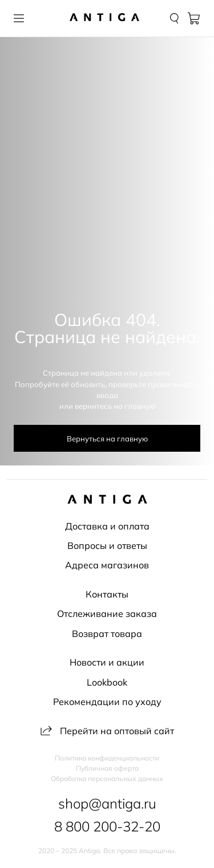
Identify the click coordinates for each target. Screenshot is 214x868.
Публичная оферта (107, 769)
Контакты (107, 594)
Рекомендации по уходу (107, 702)
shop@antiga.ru (107, 803)
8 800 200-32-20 (107, 826)
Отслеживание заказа (107, 614)
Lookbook (107, 682)
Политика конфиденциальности (107, 758)
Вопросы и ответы (107, 546)
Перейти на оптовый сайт (107, 731)
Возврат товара (107, 634)
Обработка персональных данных (107, 779)
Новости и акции (107, 662)
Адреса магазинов (107, 565)
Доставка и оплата (107, 526)
